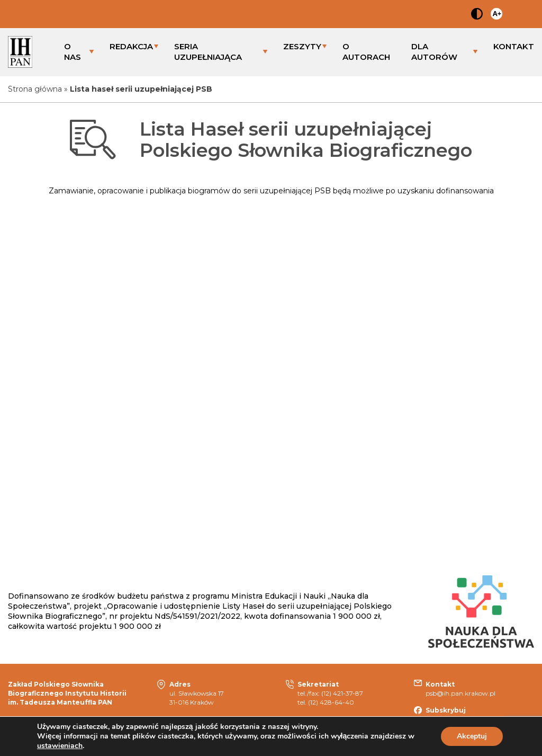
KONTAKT (514, 46)
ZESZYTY (302, 46)
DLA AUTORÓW (434, 52)
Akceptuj (472, 736)
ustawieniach (60, 746)
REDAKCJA (131, 46)
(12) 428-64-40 (331, 702)
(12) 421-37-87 (342, 693)
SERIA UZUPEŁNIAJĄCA (208, 52)
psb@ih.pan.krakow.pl (460, 693)
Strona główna (35, 89)
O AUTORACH (366, 52)
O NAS (73, 52)
